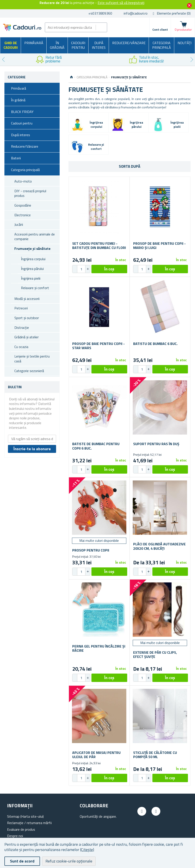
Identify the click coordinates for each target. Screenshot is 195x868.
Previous (3, 60)
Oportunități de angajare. (98, 816)
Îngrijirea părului (32, 269)
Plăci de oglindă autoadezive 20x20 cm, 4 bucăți (159, 546)
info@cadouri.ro (136, 13)
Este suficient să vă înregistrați (121, 3)
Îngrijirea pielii (31, 278)
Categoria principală (162, 45)
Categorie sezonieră (29, 371)
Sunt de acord (22, 861)
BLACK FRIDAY (22, 112)
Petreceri (21, 308)
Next (192, 60)
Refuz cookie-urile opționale (69, 861)
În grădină (57, 45)
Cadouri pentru (78, 45)
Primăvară (34, 43)
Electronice (23, 215)
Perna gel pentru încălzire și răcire (99, 648)
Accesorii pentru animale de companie (35, 237)
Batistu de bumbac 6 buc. (155, 344)
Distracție (22, 328)
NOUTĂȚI (185, 43)
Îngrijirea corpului (33, 259)
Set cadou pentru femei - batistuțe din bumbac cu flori (99, 246)
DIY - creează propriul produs (30, 193)
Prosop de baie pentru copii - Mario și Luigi (159, 246)
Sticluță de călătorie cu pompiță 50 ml (155, 755)
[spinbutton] (81, 269)
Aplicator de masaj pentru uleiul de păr (96, 755)
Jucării (19, 224)
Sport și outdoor (27, 318)
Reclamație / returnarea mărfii (29, 823)
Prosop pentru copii (91, 550)
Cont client (160, 29)
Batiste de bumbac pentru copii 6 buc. (96, 446)
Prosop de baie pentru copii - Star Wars (98, 346)
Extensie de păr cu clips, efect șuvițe (155, 655)
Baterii (16, 158)
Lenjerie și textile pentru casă (32, 359)
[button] (88, 269)
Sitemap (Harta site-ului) (25, 816)
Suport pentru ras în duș (156, 444)
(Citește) (87, 850)
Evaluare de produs (21, 829)
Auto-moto (23, 181)
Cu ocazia (21, 347)
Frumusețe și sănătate (32, 249)
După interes (99, 45)
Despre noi (15, 836)
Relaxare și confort (35, 288)
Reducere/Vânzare (129, 43)
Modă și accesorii (27, 299)
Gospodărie (23, 205)
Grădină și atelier (27, 337)
